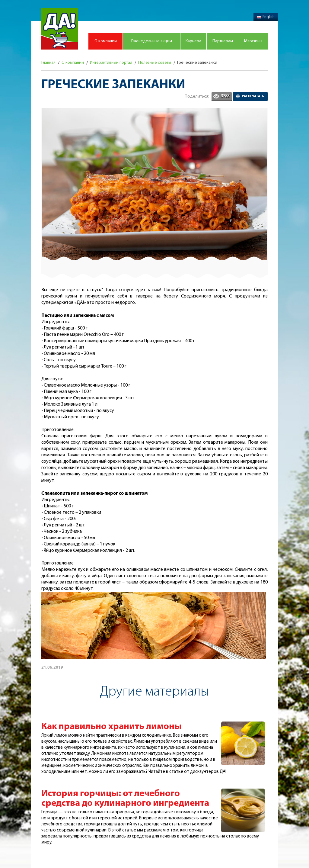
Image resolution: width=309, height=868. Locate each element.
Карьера (193, 41)
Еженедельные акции (152, 41)
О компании (106, 41)
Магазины (253, 41)
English (266, 17)
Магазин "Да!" (60, 29)
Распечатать (253, 96)
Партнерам (223, 41)
